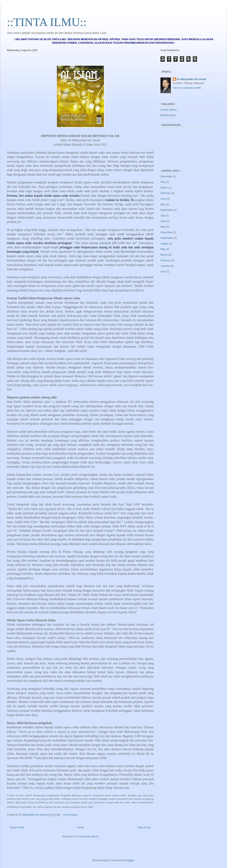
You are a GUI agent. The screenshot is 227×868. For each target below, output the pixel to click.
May (163, 182)
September (167, 210)
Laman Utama (168, 110)
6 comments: (71, 815)
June (163, 199)
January (165, 266)
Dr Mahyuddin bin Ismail (191, 79)
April (163, 271)
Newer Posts (17, 827)
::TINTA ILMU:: (47, 22)
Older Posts (144, 827)
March (164, 188)
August (164, 244)
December (166, 176)
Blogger (130, 860)
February (166, 193)
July (163, 216)
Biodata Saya (168, 115)
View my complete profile (187, 88)
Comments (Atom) (88, 836)
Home (81, 827)
